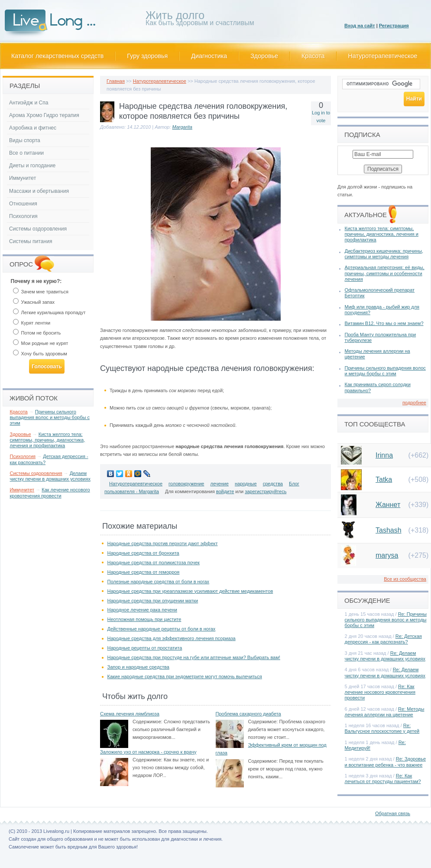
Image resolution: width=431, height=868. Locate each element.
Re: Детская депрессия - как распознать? (383, 639)
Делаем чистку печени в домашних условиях (50, 476)
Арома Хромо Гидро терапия (44, 115)
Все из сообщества (405, 579)
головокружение (186, 484)
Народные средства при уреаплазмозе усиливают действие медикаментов (190, 591)
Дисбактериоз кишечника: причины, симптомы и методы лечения (384, 254)
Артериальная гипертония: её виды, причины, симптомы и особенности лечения (385, 273)
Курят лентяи (32, 323)
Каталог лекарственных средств (57, 56)
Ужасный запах (34, 302)
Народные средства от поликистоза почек (154, 562)
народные (246, 484)
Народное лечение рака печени (143, 610)
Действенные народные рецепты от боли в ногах (162, 629)
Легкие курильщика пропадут (49, 312)
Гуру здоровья (147, 56)
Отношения (23, 204)
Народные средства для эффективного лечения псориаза (172, 638)
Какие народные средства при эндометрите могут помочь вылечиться (185, 676)
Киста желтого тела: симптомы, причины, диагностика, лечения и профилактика (48, 440)
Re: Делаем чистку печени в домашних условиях (385, 656)
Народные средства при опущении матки (153, 601)
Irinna (384, 455)
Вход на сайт (360, 26)
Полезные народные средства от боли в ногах (159, 582)
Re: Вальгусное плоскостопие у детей (382, 728)
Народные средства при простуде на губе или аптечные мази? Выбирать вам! (194, 657)
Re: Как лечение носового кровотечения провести (380, 692)
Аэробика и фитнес (33, 128)
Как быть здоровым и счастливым (200, 20)
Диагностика (209, 56)
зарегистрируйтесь (266, 491)
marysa (387, 555)
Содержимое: (147, 722)
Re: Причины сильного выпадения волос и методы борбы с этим (386, 620)
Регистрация (394, 26)
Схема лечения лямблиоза (130, 714)
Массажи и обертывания (39, 191)
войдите (225, 491)
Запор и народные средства (138, 667)
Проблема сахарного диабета (248, 714)
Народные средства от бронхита (143, 553)
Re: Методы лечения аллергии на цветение (385, 712)
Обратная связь (393, 813)
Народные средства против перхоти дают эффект (163, 543)
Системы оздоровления (38, 229)
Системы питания (31, 241)
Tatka (384, 480)
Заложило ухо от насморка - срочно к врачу (148, 752)
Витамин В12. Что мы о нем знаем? (384, 323)
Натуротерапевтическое (383, 56)
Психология (23, 216)
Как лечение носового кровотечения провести (50, 493)
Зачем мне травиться (41, 292)
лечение (220, 484)
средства (273, 484)
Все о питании (26, 153)
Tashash (389, 530)
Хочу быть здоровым (40, 354)
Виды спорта (25, 140)
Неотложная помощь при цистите (144, 619)
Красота (313, 56)
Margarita (182, 127)
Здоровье (264, 56)
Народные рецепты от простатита (145, 648)
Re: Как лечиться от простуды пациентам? (383, 779)
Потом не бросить (37, 333)
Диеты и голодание (32, 166)
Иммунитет (23, 178)
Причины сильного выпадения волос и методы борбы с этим (50, 417)
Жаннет (388, 505)
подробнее (414, 403)
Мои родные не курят (41, 343)
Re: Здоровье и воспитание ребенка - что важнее (386, 762)
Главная (116, 81)
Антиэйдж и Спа (29, 103)
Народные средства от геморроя (144, 572)
